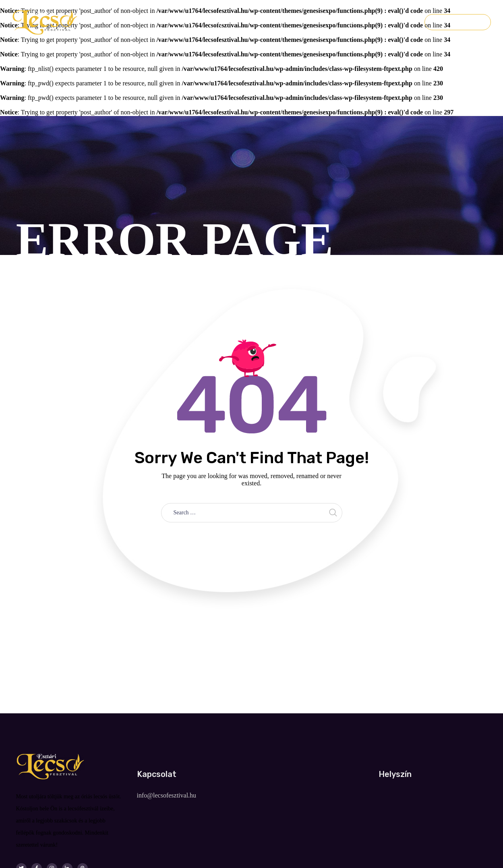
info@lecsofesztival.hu (167, 795)
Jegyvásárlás (458, 22)
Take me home (251, 540)
